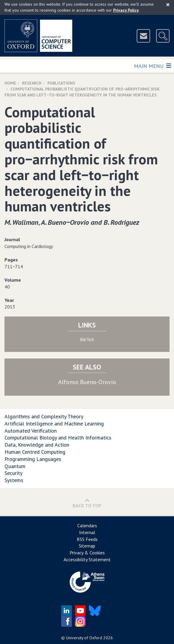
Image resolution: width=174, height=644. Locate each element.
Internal (87, 532)
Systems (14, 480)
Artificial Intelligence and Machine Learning (54, 424)
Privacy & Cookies (87, 553)
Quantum (15, 466)
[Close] (168, 4)
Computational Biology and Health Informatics (58, 438)
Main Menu (152, 66)
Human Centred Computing (35, 452)
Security (13, 473)
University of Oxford (84, 638)
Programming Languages (33, 459)
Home (10, 83)
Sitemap (87, 546)
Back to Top (87, 503)
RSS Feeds (87, 539)
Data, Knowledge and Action (37, 445)
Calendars (87, 526)
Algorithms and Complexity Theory (44, 416)
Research (32, 83)
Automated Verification (31, 431)
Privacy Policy (126, 10)
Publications (61, 83)
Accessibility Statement (87, 559)
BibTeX (87, 339)
